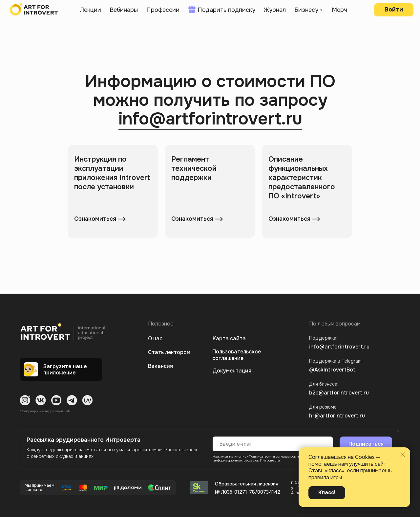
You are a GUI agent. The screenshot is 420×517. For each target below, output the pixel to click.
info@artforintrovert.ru (210, 119)
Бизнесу (306, 10)
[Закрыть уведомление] (403, 455)
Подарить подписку (226, 10)
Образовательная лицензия (247, 484)
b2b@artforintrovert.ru (339, 393)
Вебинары (124, 10)
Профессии (163, 10)
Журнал (275, 10)
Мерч (339, 10)
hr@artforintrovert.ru (337, 416)
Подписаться (366, 444)
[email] (273, 444)
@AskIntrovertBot (332, 370)
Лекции (90, 10)
